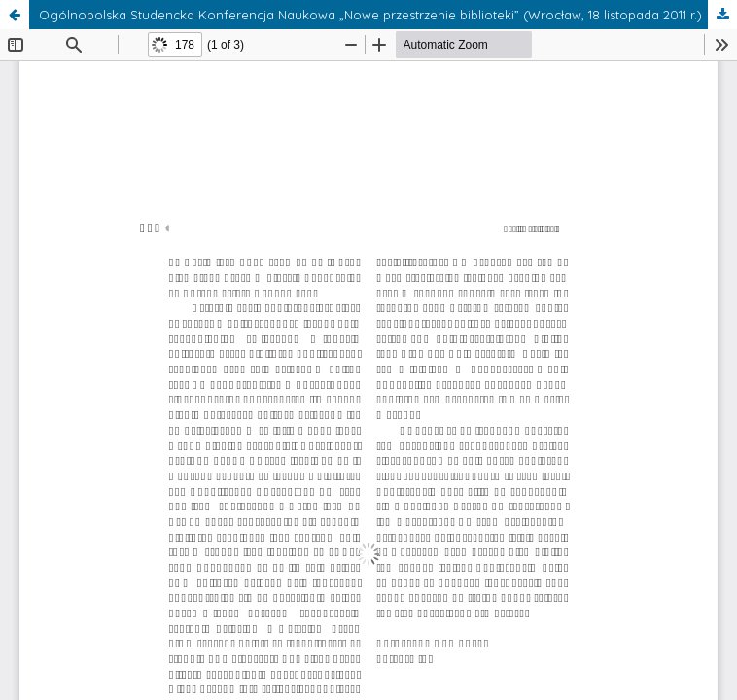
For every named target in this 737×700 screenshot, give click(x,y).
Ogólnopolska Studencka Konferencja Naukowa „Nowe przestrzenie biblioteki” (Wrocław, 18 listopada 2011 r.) (370, 15)
